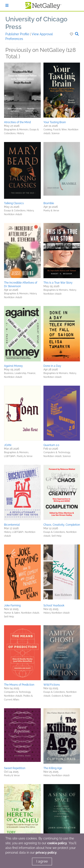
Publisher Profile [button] (18, 34)
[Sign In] (7, 5)
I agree (42, 861)
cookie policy (57, 843)
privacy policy (46, 853)
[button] (72, 34)
